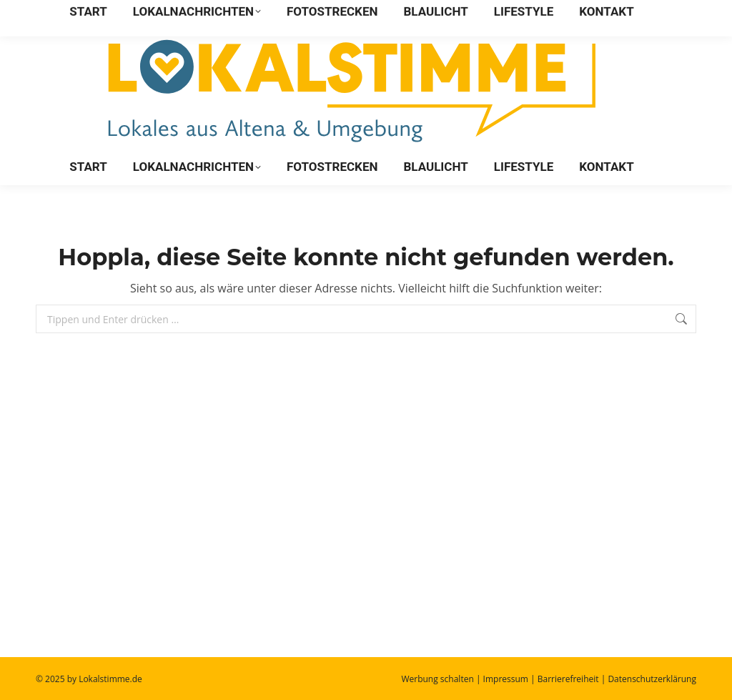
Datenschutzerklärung (652, 679)
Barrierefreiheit (568, 679)
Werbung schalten (437, 679)
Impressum (506, 679)
